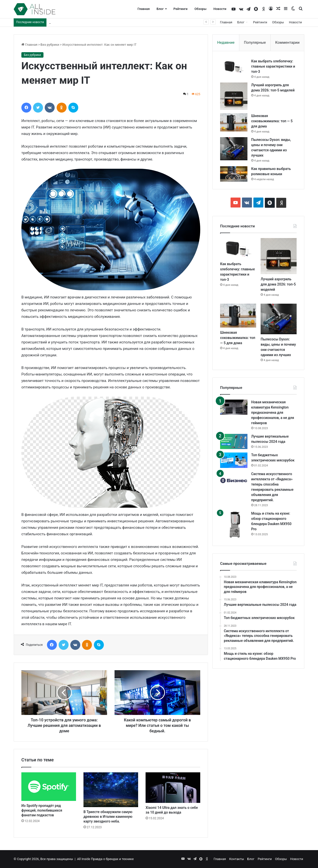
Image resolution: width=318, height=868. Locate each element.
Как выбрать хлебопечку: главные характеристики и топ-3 (273, 66)
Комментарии (287, 42)
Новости (220, 9)
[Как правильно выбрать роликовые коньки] (234, 174)
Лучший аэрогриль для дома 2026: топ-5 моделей (87, 22)
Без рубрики (50, 45)
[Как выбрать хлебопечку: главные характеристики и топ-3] (234, 67)
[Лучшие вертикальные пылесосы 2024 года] (234, 442)
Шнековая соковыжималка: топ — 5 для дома (272, 121)
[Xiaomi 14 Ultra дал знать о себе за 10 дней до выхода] (173, 788)
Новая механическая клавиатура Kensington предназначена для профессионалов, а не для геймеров (273, 413)
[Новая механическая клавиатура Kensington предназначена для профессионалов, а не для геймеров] (234, 407)
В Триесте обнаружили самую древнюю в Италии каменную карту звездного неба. (108, 817)
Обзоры (200, 9)
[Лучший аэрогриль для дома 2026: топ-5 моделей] (234, 96)
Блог (160, 9)
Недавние (226, 42)
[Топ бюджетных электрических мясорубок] (234, 460)
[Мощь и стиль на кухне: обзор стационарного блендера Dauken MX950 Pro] (234, 525)
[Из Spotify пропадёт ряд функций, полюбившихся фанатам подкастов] (49, 787)
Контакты (237, 859)
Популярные (255, 42)
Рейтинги (180, 9)
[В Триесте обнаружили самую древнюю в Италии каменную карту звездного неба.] (111, 790)
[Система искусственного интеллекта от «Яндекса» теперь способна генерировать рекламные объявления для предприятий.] (234, 480)
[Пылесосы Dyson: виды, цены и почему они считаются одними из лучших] (234, 149)
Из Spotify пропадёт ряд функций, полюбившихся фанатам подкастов (42, 810)
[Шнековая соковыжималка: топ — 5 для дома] (234, 122)
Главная (143, 9)
